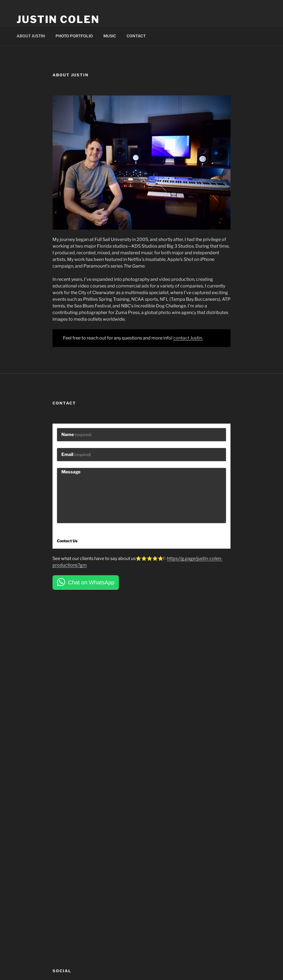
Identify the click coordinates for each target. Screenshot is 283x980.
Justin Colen (58, 19)
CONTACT (136, 36)
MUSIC (110, 36)
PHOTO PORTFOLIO (74, 36)
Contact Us (67, 541)
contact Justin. (188, 338)
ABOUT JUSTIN (31, 36)
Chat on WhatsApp (91, 582)
